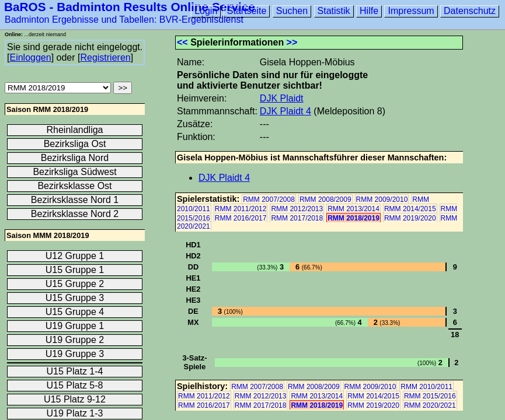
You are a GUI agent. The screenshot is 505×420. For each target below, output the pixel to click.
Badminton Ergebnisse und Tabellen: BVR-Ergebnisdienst (124, 20)
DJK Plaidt (282, 98)
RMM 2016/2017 (241, 218)
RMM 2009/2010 (382, 199)
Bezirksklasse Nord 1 (75, 200)
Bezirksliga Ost (75, 144)
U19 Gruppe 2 (75, 340)
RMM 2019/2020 (410, 218)
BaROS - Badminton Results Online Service (130, 7)
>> (292, 42)
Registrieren (105, 57)
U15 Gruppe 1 (75, 270)
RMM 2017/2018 (297, 218)
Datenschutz (470, 11)
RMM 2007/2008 (269, 199)
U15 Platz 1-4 (75, 371)
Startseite (247, 11)
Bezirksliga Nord (75, 158)
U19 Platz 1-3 (75, 413)
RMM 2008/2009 (325, 199)
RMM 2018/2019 (353, 218)
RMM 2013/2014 (353, 209)
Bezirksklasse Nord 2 (75, 214)
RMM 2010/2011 (426, 387)
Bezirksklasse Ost (74, 186)
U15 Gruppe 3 (75, 298)
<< (182, 42)
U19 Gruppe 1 (75, 326)
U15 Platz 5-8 (75, 385)
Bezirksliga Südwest (74, 172)
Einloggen (30, 57)
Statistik (334, 11)
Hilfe (369, 11)
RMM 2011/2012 (241, 209)
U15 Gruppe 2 (75, 284)
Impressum (411, 11)
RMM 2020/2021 (430, 405)
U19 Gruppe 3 (75, 354)
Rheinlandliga (75, 130)
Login (206, 11)
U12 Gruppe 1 (75, 256)
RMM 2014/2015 (410, 209)
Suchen (292, 11)
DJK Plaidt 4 (285, 111)
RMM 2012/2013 (297, 209)
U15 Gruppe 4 (75, 312)
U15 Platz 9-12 (75, 399)
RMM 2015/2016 (430, 396)
